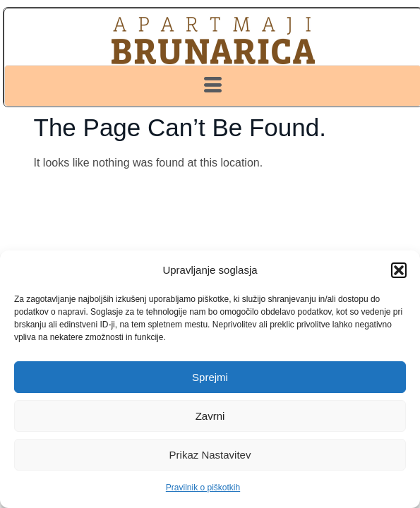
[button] (399, 270)
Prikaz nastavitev (210, 455)
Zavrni (210, 416)
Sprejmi (210, 377)
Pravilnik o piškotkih (203, 488)
